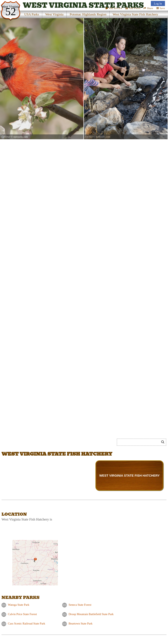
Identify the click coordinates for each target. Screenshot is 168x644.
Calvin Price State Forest (22, 614)
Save (161, 8)
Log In (158, 3)
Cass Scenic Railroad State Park (26, 623)
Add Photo (133, 8)
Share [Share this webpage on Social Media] (148, 8)
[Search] (140, 442)
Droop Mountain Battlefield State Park (91, 614)
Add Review (114, 8)
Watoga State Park (19, 605)
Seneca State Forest (80, 605)
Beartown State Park (81, 623)
